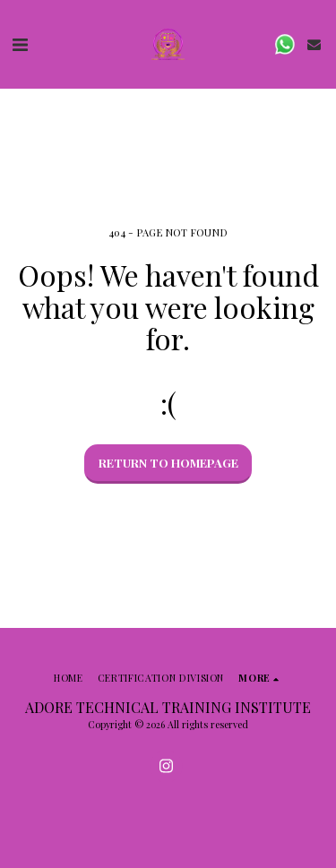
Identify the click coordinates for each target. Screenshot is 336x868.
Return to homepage (168, 463)
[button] (20, 43)
